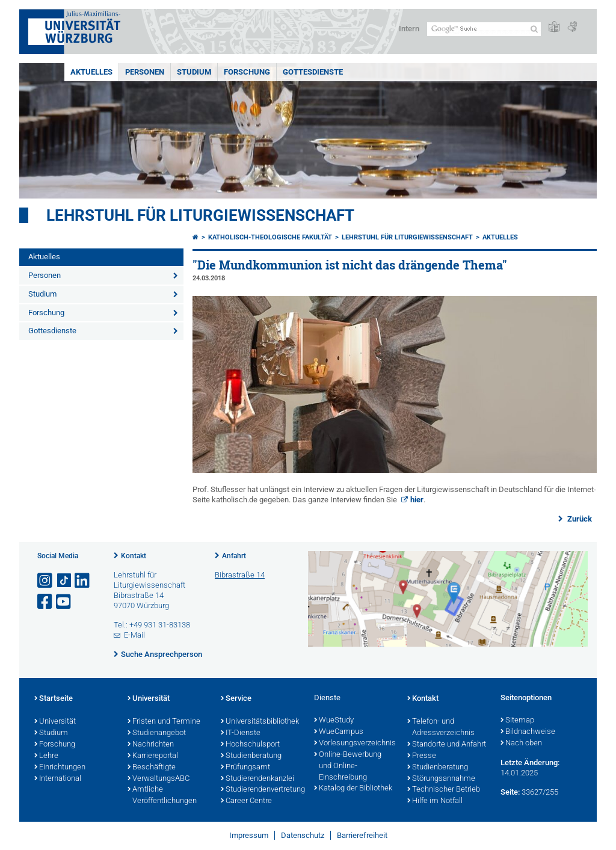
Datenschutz (303, 835)
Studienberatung (251, 756)
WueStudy (334, 721)
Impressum (249, 835)
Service (236, 699)
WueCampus (339, 732)
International (58, 779)
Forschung (247, 72)
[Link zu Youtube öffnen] (64, 602)
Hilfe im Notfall (435, 801)
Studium (194, 72)
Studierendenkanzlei (257, 779)
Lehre (46, 756)
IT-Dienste (241, 733)
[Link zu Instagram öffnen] (46, 581)
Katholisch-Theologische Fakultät (270, 237)
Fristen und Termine (164, 722)
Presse (422, 756)
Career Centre (246, 801)
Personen (145, 72)
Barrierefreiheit (362, 835)
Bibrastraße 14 (240, 575)
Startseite (54, 699)
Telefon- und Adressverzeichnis (441, 728)
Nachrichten (151, 745)
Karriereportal (153, 756)
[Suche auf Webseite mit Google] (484, 29)
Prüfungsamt (245, 768)
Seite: (510, 792)
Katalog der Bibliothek (353, 789)
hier (417, 500)
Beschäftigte (152, 768)
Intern (409, 29)
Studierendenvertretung (261, 790)
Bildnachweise (528, 732)
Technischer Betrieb (444, 790)
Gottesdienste (313, 72)
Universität (55, 722)
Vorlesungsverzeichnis (355, 744)
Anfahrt (234, 556)
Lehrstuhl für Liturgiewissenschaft (200, 215)
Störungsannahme (441, 779)
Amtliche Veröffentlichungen (162, 796)
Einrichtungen (60, 768)
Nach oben (521, 744)
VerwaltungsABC (159, 779)
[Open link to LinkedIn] (83, 581)
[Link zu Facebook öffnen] (46, 602)
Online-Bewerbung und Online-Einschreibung (348, 766)
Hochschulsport (250, 745)
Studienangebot (157, 733)
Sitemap (517, 721)
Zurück (579, 519)
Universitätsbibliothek (260, 722)
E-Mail (134, 635)
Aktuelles (91, 72)
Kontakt (134, 556)
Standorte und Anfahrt (447, 745)
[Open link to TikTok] (64, 581)
